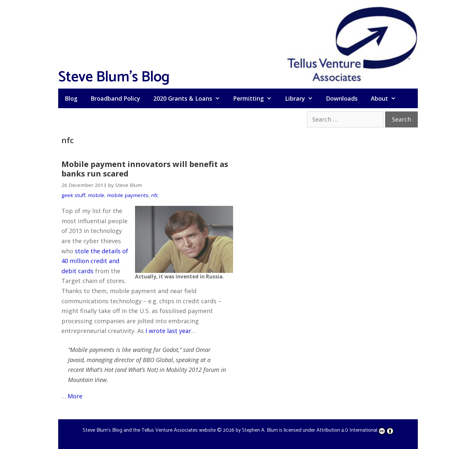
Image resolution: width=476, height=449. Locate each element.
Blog (71, 98)
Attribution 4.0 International (355, 430)
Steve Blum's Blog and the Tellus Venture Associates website (149, 430)
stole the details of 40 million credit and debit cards (95, 261)
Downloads (342, 98)
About (387, 98)
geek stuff (73, 195)
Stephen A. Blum (260, 430)
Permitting (256, 98)
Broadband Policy (115, 98)
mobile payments (128, 195)
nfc (155, 195)
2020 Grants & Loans (190, 98)
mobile (96, 195)
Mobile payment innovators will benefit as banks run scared (145, 169)
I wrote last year (168, 331)
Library (302, 98)
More (75, 396)
